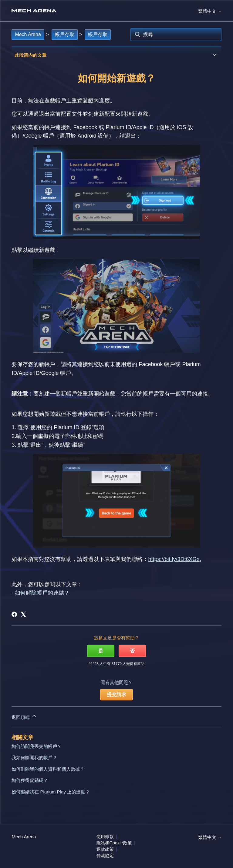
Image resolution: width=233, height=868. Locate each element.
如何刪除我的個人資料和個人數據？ (48, 769)
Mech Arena (28, 34)
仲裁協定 (105, 856)
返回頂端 (24, 716)
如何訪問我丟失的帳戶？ (37, 746)
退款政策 (105, 849)
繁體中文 (210, 11)
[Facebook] (14, 614)
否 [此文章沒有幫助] (132, 651)
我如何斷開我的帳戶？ (34, 758)
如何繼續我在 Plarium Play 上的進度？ (51, 792)
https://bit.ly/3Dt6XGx (174, 559)
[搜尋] (176, 35)
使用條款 (105, 836)
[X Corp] (23, 614)
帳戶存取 (65, 34)
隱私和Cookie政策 (114, 843)
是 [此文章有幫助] (101, 651)
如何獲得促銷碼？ (30, 780)
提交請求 (116, 694)
